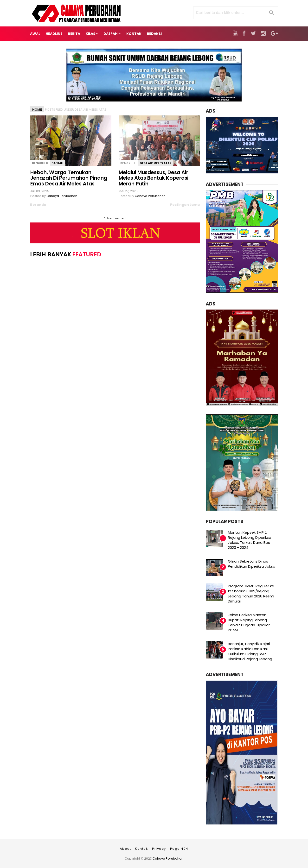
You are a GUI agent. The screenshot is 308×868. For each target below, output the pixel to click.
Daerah (57, 163)
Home (37, 110)
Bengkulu (40, 163)
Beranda (38, 205)
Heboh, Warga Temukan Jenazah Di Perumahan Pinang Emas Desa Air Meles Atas (69, 178)
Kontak (141, 849)
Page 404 (179, 849)
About (125, 849)
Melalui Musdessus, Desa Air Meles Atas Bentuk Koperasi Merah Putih (154, 178)
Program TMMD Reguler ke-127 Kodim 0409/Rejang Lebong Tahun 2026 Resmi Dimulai (252, 594)
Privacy (159, 849)
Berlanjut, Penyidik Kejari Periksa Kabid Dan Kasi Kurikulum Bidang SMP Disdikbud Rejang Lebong (250, 651)
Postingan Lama (185, 205)
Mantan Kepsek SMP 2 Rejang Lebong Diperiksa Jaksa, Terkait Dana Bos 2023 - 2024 (250, 540)
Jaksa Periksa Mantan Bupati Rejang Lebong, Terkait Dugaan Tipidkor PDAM (249, 622)
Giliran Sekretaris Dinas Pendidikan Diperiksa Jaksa (252, 564)
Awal (35, 34)
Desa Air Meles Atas (155, 163)
